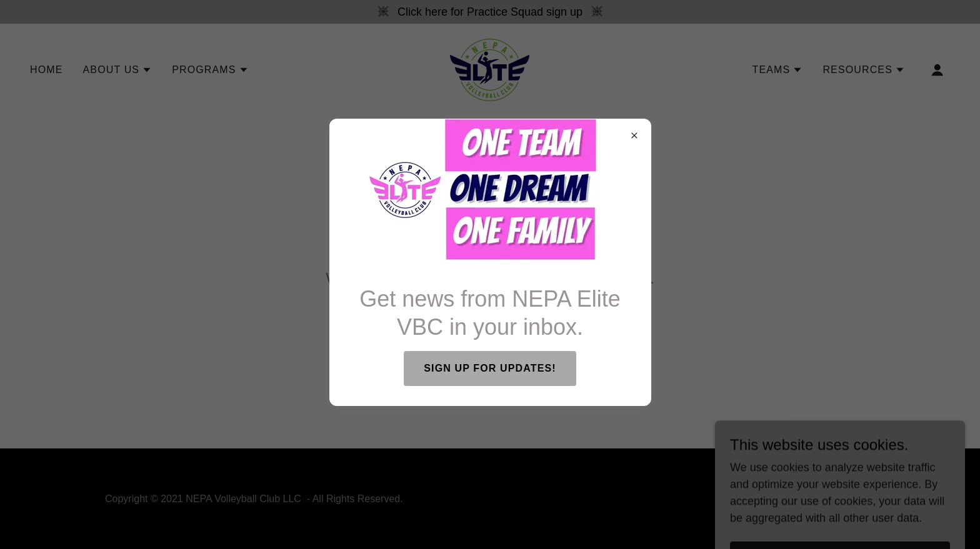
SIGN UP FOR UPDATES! (490, 368)
